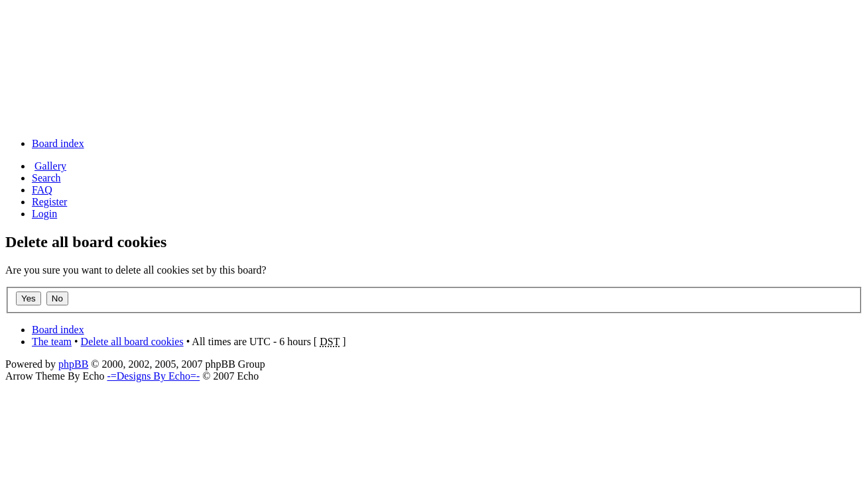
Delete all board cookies (132, 342)
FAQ (42, 190)
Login (44, 214)
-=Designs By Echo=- (153, 376)
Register (49, 202)
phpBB (73, 364)
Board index (58, 143)
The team (52, 342)
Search (46, 178)
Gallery (50, 166)
